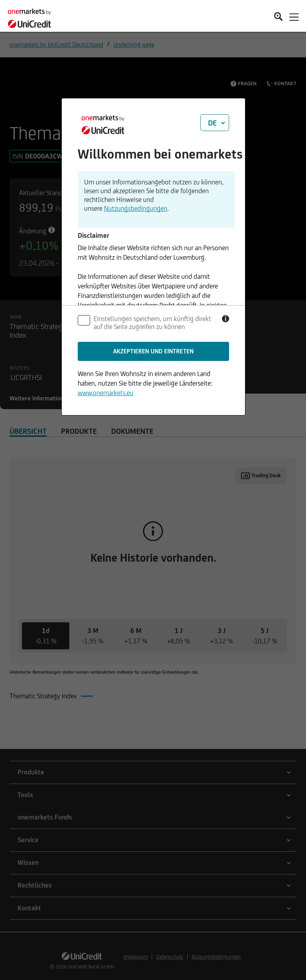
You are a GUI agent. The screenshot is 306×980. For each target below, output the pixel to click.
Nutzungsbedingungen (136, 208)
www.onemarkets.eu (106, 393)
